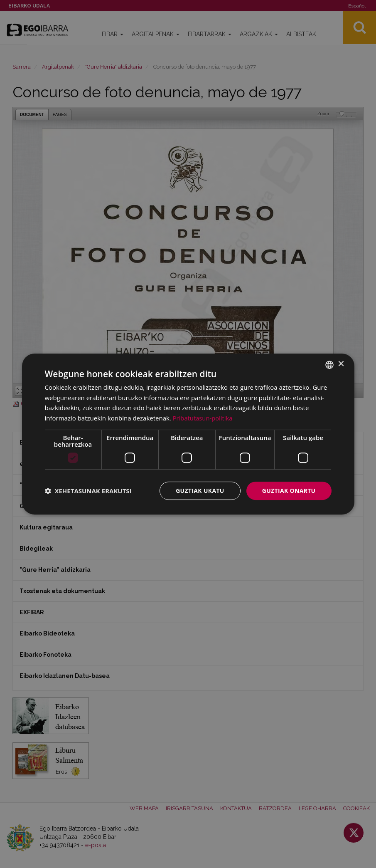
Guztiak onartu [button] (289, 491)
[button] (88, 491)
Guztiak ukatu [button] (199, 491)
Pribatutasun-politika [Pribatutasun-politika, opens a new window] (203, 418)
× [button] (341, 364)
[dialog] (188, 434)
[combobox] (329, 364)
